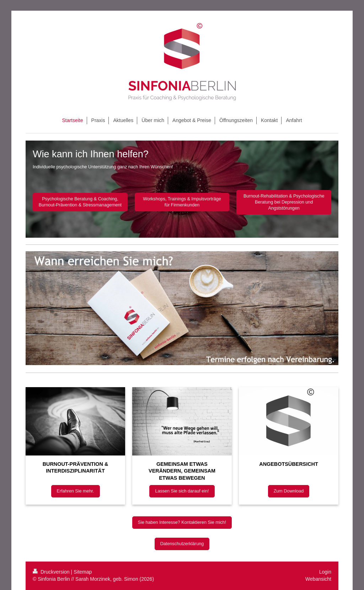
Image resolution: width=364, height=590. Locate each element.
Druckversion (52, 572)
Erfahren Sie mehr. (76, 491)
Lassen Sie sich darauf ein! (182, 491)
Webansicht (318, 579)
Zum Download (289, 491)
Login (325, 572)
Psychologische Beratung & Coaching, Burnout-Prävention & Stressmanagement (80, 202)
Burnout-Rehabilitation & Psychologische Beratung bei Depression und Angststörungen (284, 202)
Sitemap (83, 572)
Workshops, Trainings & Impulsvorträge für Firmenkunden (182, 202)
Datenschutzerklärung (182, 544)
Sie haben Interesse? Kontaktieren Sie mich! (182, 522)
